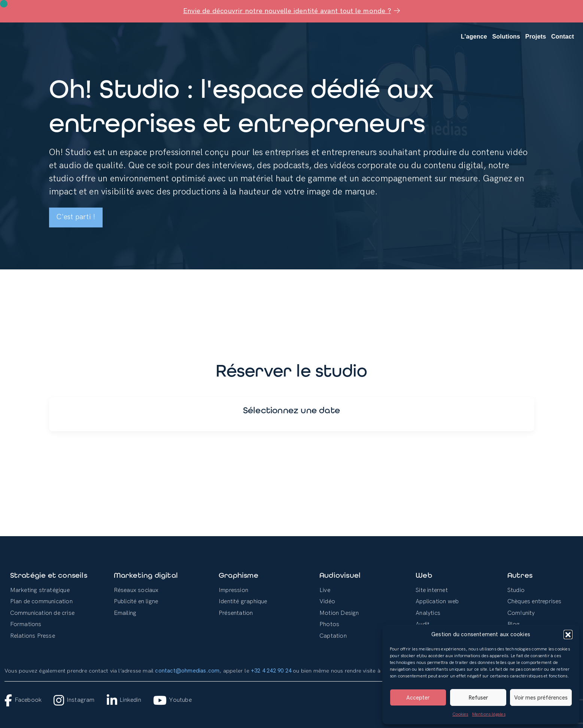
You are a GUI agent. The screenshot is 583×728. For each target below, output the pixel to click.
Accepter (418, 698)
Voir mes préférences (541, 698)
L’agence (474, 37)
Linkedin (124, 700)
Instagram (74, 700)
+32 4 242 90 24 (271, 671)
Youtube (172, 700)
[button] (568, 634)
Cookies (460, 714)
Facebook (23, 700)
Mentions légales (489, 714)
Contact (563, 37)
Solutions (506, 37)
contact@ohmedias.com (187, 671)
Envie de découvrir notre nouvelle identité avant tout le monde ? (291, 11)
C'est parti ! (76, 217)
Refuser (478, 698)
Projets (536, 37)
